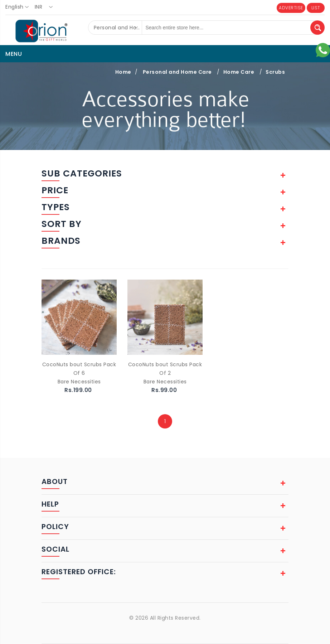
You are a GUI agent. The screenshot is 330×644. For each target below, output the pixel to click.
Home (123, 72)
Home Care (239, 72)
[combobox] (19, 7)
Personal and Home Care (177, 72)
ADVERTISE (291, 8)
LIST (316, 8)
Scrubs (275, 72)
